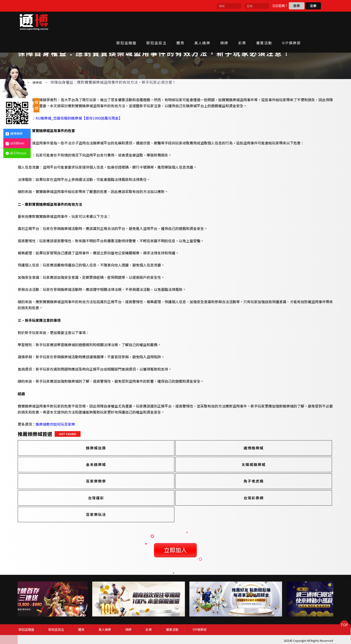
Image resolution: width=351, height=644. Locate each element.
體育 (196, 22)
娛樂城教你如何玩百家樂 (68, 441)
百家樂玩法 (272, 498)
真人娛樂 (218, 22)
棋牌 (240, 22)
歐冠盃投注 (172, 22)
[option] (79, 603)
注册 (313, 6)
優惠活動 (280, 22)
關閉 (36, 105)
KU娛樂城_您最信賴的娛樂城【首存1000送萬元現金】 (91, 135)
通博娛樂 (14, 133)
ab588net (15, 143)
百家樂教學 (175, 481)
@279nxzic (16, 153)
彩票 (258, 22)
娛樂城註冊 (78, 465)
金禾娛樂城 (272, 465)
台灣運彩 (78, 498)
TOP (341, 634)
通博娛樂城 (175, 465)
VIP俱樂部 (307, 22)
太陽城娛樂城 (78, 481)
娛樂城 (49, 99)
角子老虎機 (272, 481)
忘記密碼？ (280, 6)
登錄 (297, 6)
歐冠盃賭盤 (142, 22)
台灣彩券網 (175, 498)
